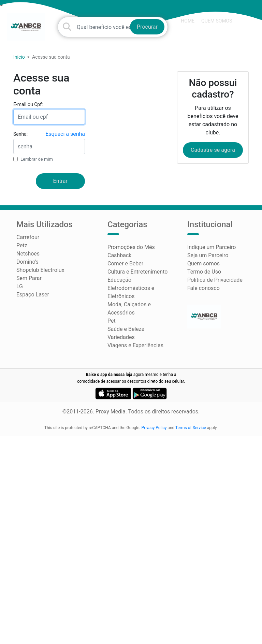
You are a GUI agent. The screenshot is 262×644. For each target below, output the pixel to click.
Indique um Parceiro (212, 247)
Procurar (147, 27)
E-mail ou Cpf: (28, 104)
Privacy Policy (154, 428)
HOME (188, 21)
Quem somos (217, 21)
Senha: (20, 134)
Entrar (60, 181)
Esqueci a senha (65, 134)
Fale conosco (203, 288)
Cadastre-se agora (213, 150)
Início (19, 57)
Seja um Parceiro (208, 255)
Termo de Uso (204, 272)
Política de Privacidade (215, 280)
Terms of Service (191, 428)
